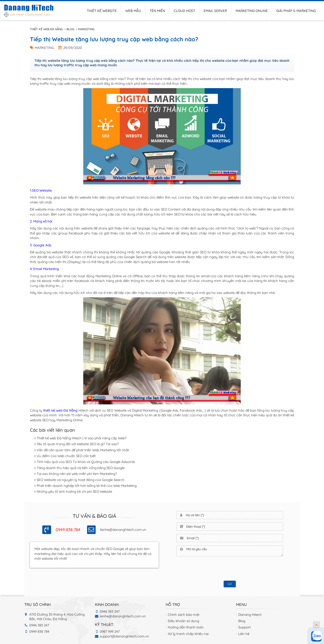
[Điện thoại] (233, 527)
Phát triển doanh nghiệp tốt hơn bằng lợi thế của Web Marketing (87, 486)
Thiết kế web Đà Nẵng (46, 29)
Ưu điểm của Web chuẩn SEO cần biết (66, 456)
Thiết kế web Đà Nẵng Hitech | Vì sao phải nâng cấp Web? (82, 438)
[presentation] (230, 568)
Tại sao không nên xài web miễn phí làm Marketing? (77, 474)
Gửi (230, 584)
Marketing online (252, 11)
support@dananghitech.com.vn (124, 636)
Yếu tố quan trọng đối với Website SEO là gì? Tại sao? (78, 444)
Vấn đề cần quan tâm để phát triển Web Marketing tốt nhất (83, 450)
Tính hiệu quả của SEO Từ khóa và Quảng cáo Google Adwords (86, 462)
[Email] (233, 538)
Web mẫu (133, 11)
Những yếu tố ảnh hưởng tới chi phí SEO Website (74, 492)
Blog (70, 29)
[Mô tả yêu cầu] (233, 551)
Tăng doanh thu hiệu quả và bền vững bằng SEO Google (81, 468)
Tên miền (157, 11)
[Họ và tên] (233, 515)
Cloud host (184, 11)
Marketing (86, 29)
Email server (215, 11)
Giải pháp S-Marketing (296, 11)
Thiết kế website (102, 11)
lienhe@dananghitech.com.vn (123, 530)
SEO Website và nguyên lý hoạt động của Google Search (81, 480)
